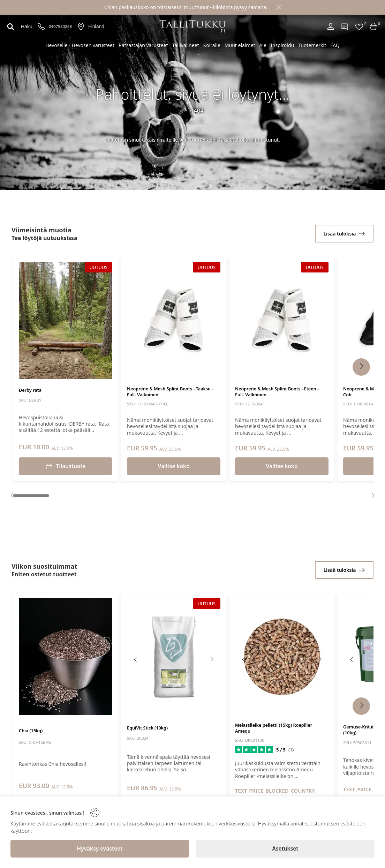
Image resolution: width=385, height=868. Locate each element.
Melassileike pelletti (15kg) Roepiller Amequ (274, 728)
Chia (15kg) (31, 731)
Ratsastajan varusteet (143, 45)
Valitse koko (174, 466)
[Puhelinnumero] (41, 27)
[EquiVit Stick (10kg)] (174, 657)
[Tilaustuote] (66, 466)
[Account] (331, 27)
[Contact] (345, 27)
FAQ (335, 45)
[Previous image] (28, 323)
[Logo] (192, 26)
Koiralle (212, 45)
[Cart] (373, 27)
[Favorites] (359, 27)
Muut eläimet (240, 45)
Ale (263, 45)
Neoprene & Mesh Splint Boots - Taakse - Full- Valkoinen (170, 392)
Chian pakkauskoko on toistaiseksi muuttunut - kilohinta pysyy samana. (186, 7)
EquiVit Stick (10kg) (147, 728)
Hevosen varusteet (93, 45)
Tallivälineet (186, 45)
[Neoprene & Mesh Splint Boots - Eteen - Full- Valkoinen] (282, 320)
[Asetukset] (285, 849)
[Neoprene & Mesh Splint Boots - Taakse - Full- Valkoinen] (174, 320)
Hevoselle (56, 45)
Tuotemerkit (312, 45)
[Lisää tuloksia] (344, 234)
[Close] (279, 7)
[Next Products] (361, 367)
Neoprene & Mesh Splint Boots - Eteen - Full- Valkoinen (277, 392)
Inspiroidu (282, 45)
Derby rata (30, 390)
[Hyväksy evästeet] (100, 849)
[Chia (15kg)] (66, 657)
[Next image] (104, 323)
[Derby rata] (66, 320)
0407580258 (60, 27)
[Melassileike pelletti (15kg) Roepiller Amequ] (282, 657)
